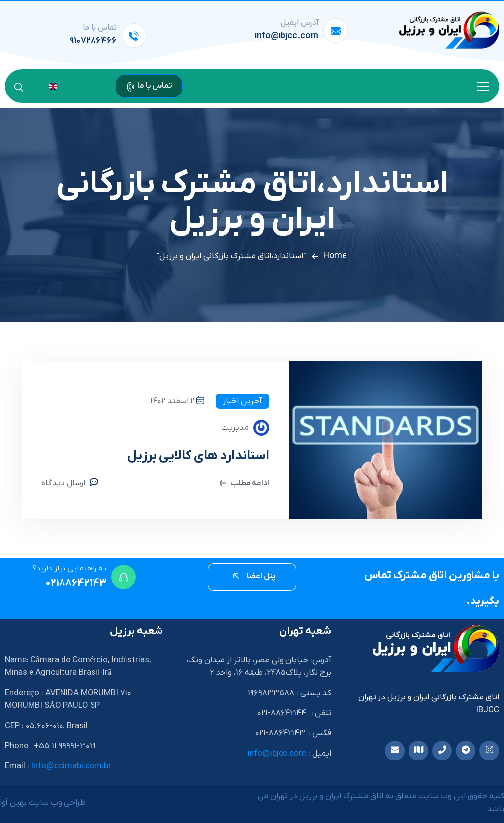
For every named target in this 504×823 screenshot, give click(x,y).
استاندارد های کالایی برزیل (198, 456)
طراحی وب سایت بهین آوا (43, 803)
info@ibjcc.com (287, 36)
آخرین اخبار (242, 401)
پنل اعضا (253, 576)
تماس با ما (149, 86)
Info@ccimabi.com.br (71, 766)
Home (335, 256)
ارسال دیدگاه (63, 483)
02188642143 (76, 583)
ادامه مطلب (243, 482)
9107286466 (93, 41)
